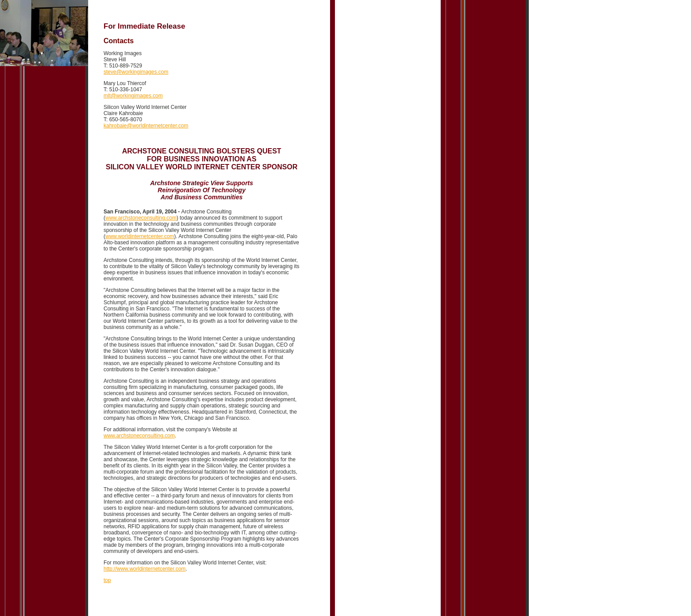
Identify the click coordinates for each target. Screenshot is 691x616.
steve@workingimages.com (136, 72)
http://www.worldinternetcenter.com (145, 569)
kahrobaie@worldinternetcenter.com (146, 126)
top (107, 580)
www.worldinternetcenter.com (140, 236)
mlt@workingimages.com (133, 96)
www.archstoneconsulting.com (141, 218)
